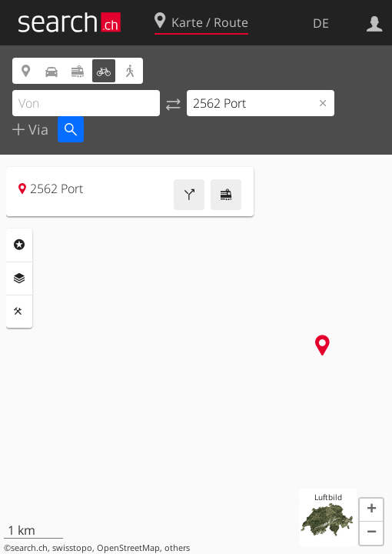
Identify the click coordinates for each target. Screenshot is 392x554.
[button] (371, 510)
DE (321, 23)
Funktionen (19, 312)
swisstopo (72, 548)
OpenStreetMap (128, 548)
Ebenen (19, 279)
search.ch (29, 548)
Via (37, 129)
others (177, 548)
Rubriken (19, 245)
